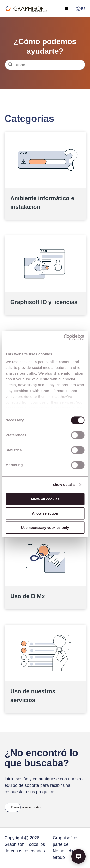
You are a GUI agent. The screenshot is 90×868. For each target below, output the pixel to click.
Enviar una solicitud (16, 807)
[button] (78, 856)
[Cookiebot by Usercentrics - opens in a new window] (64, 337)
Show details (64, 485)
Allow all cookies (45, 499)
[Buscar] (45, 65)
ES (81, 9)
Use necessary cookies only (45, 527)
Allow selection (45, 513)
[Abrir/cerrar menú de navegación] (67, 9)
